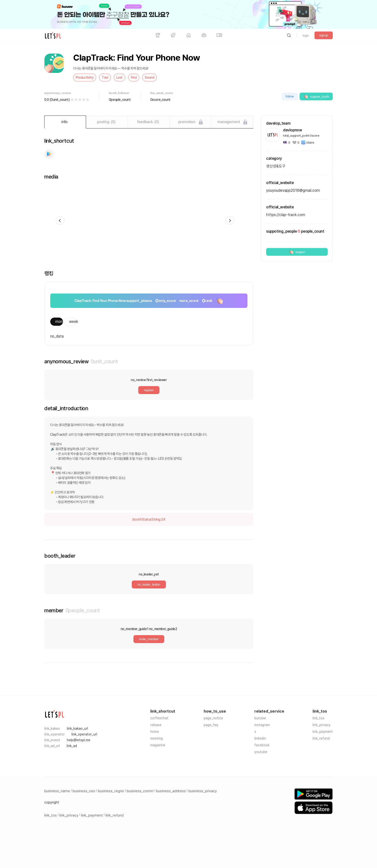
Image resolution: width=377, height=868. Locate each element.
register (149, 390)
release (156, 725)
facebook (262, 745)
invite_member (149, 639)
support (297, 252)
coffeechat (159, 718)
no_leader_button (149, 584)
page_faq (211, 725)
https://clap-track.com (286, 215)
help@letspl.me (79, 740)
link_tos (318, 718)
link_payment (323, 732)
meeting (157, 738)
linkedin (260, 738)
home (155, 732)
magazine (158, 745)
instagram (262, 725)
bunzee (260, 718)
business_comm (140, 791)
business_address (171, 791)
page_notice (213, 718)
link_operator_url (84, 734)
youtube (261, 752)
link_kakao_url (77, 728)
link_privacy (321, 725)
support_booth (316, 96)
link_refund (321, 738)
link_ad (72, 746)
